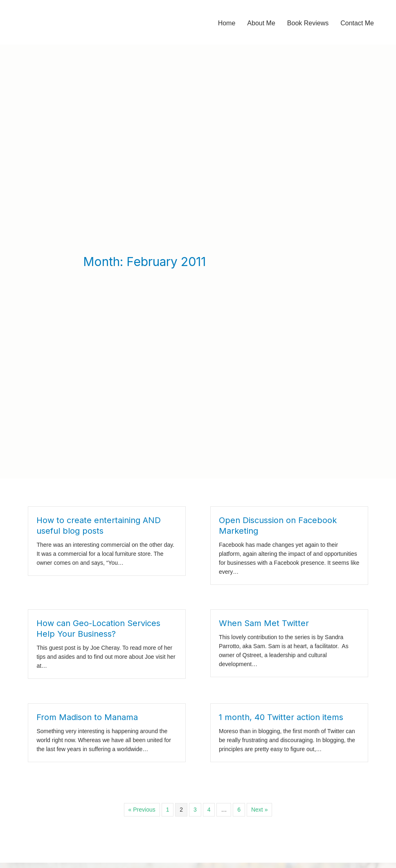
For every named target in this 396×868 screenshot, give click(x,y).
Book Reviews (161, 787)
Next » (259, 656)
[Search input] (299, 763)
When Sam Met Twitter (264, 470)
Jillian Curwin (36, 850)
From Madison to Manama (87, 564)
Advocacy (155, 776)
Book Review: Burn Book (53, 836)
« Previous (142, 656)
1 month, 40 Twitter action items (281, 564)
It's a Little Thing (163, 799)
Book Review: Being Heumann (61, 822)
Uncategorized (161, 822)
